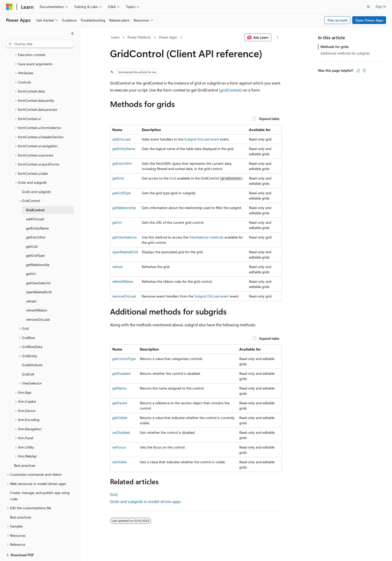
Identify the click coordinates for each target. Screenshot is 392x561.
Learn (115, 37)
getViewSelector (125, 237)
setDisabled (121, 432)
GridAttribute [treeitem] (32, 348)
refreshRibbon (123, 281)
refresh (117, 267)
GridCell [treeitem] (28, 357)
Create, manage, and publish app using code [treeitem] (40, 478)
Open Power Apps (369, 20)
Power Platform (139, 37)
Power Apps (168, 37)
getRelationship (124, 208)
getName (119, 388)
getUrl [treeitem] (31, 256)
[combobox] (40, 44)
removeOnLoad (124, 296)
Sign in (381, 6)
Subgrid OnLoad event (202, 139)
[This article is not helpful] (364, 70)
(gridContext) (230, 90)
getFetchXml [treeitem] (36, 220)
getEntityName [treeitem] (37, 211)
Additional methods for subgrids (345, 53)
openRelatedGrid (125, 252)
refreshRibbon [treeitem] (37, 293)
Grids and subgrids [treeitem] (36, 174)
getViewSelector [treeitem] (38, 266)
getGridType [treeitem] (35, 238)
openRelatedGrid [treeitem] (39, 275)
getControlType (124, 359)
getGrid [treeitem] (32, 229)
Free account (337, 20)
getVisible (120, 418)
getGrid (118, 178)
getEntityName (124, 149)
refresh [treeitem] (31, 284)
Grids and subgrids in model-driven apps (145, 501)
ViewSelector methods (206, 237)
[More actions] (278, 37)
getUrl (117, 222)
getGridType (121, 193)
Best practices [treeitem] (25, 448)
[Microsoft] (9, 7)
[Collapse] (72, 33)
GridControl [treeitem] (35, 193)
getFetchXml (122, 163)
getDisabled (121, 373)
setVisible (119, 462)
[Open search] (368, 7)
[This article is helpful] (358, 70)
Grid (173, 178)
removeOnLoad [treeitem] (38, 302)
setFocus (119, 447)
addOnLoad (121, 139)
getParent (120, 403)
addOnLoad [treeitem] (35, 202)
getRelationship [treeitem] (38, 247)
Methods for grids (334, 47)
